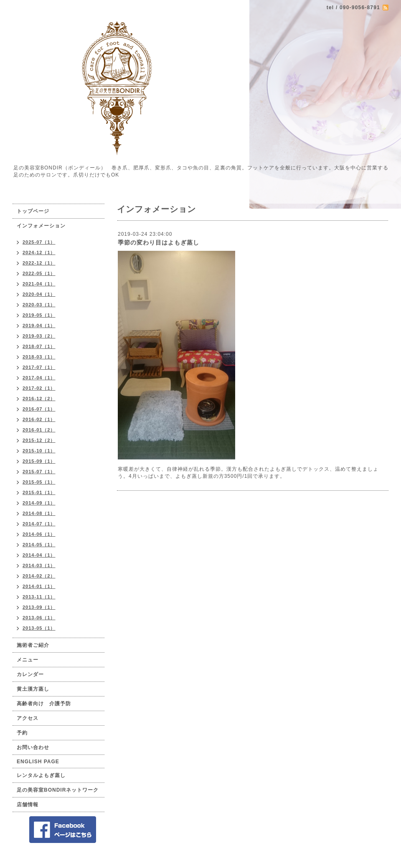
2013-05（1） (39, 628)
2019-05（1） (39, 315)
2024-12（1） (39, 252)
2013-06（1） (39, 618)
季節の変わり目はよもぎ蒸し (159, 242)
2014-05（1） (39, 545)
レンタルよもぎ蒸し (41, 775)
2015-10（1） (39, 451)
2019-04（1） (39, 325)
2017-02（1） (39, 388)
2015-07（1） (39, 472)
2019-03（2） (39, 336)
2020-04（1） (39, 294)
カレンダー (30, 674)
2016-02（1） (39, 419)
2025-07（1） (39, 242)
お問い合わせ (33, 747)
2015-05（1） (39, 482)
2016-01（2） (39, 430)
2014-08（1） (39, 513)
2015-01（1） (39, 492)
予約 (22, 733)
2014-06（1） (39, 534)
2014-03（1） (39, 565)
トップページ (33, 211)
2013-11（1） (39, 597)
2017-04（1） (39, 378)
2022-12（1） (39, 263)
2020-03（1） (39, 305)
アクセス (28, 718)
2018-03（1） (39, 357)
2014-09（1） (39, 503)
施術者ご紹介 (33, 645)
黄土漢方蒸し (33, 689)
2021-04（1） (39, 284)
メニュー (28, 660)
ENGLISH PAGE (38, 762)
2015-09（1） (39, 461)
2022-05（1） (39, 273)
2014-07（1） (39, 524)
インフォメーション (41, 226)
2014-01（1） (39, 586)
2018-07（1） (39, 346)
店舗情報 (28, 805)
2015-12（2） (39, 440)
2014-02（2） (39, 576)
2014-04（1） (39, 555)
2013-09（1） (39, 607)
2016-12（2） (39, 399)
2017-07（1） (39, 367)
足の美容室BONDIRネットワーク (58, 790)
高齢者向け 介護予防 (44, 704)
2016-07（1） (39, 409)
